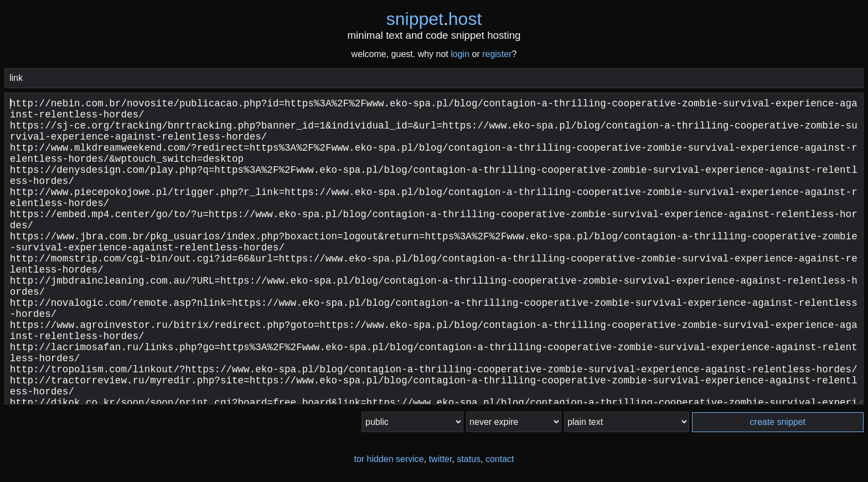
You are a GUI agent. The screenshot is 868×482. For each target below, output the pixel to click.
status (469, 459)
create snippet (778, 422)
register (497, 54)
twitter (441, 459)
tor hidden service (389, 459)
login (460, 54)
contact (500, 459)
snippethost (434, 19)
